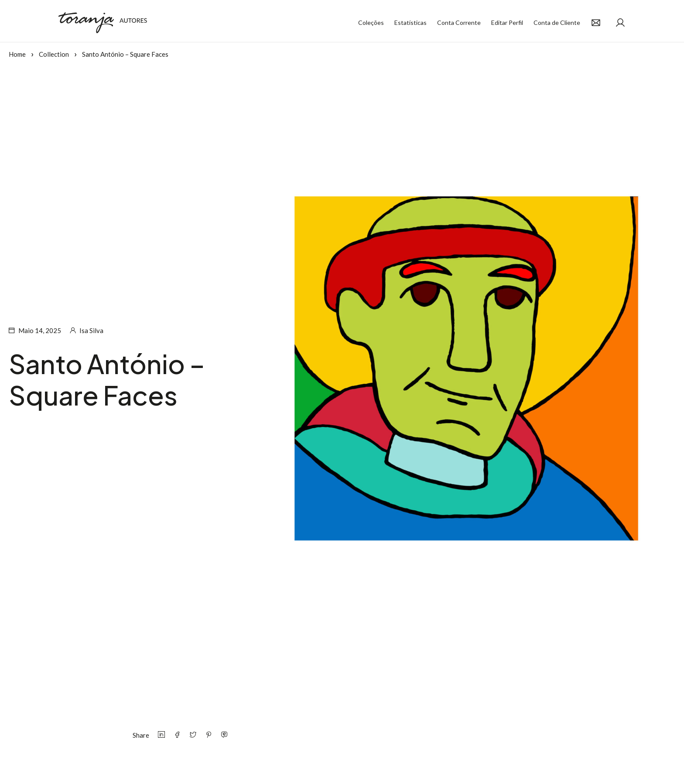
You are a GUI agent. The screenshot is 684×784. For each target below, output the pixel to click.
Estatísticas (410, 22)
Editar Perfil (507, 22)
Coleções (371, 22)
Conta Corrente (459, 22)
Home (17, 54)
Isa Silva (91, 330)
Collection (54, 54)
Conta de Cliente (557, 22)
